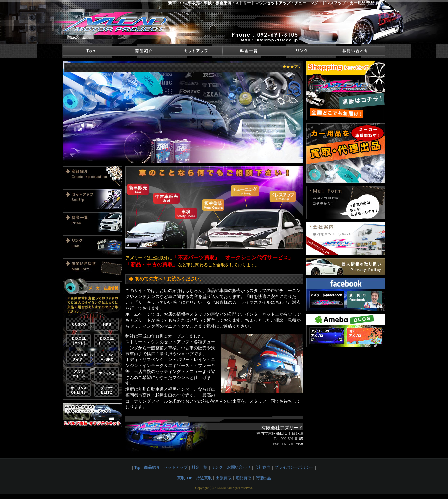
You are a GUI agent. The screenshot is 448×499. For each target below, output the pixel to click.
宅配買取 (243, 478)
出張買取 (224, 478)
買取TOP (185, 478)
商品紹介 (152, 467)
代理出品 (263, 478)
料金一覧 (199, 467)
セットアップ (176, 467)
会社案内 (262, 467)
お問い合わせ (239, 467)
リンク (217, 467)
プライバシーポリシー (294, 467)
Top (137, 467)
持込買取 (204, 478)
